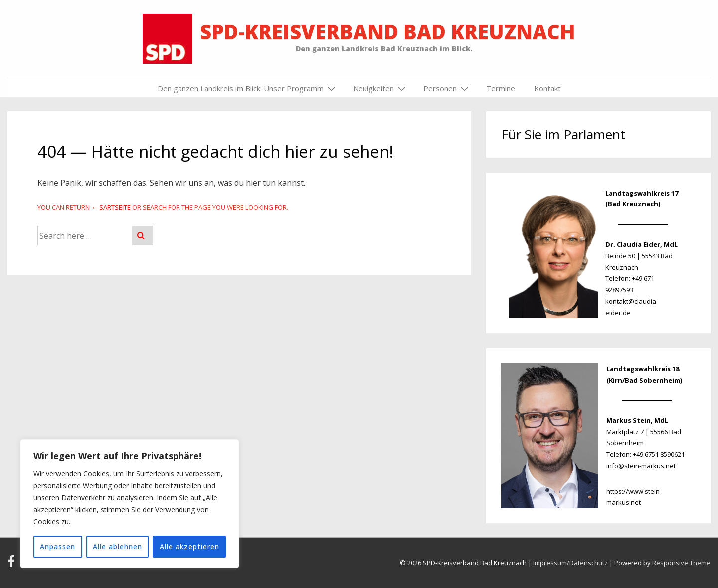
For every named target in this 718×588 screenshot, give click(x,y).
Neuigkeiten (381, 88)
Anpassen (58, 546)
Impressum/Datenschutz (570, 563)
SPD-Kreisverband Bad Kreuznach (388, 32)
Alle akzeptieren (189, 546)
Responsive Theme (681, 563)
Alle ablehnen (117, 546)
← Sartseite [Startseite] (111, 207)
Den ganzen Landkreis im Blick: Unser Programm (248, 88)
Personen (447, 88)
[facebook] (13, 565)
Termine (501, 88)
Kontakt (547, 88)
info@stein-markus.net (641, 466)
